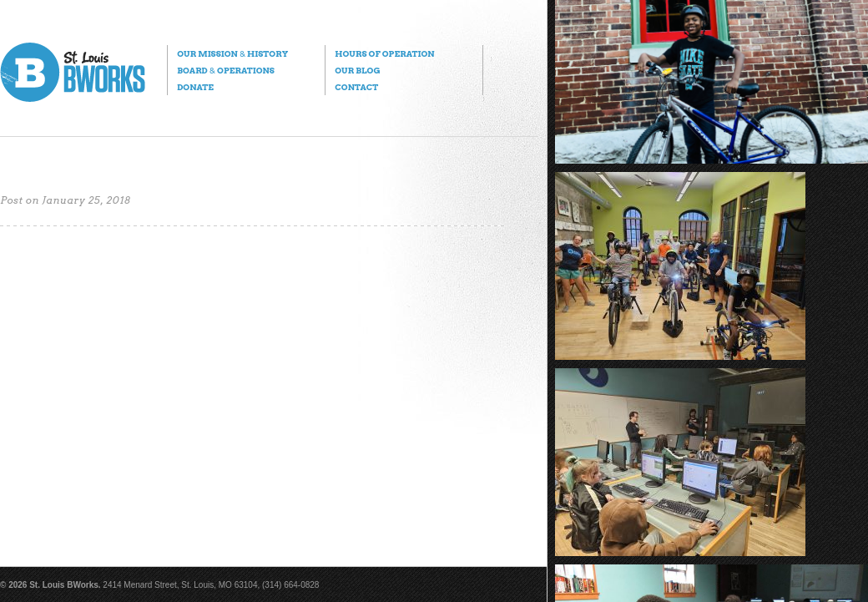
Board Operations (226, 70)
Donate (195, 87)
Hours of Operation (384, 53)
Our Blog (357, 70)
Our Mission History (232, 53)
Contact (356, 87)
